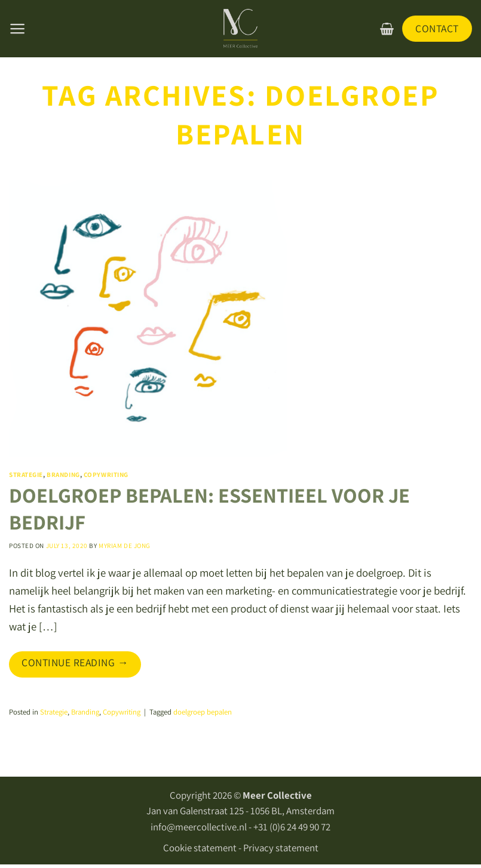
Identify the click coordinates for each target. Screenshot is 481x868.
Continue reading (75, 663)
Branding (63, 475)
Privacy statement (281, 848)
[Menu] (17, 29)
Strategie (26, 475)
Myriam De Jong (125, 546)
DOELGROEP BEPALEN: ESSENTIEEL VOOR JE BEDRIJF (209, 509)
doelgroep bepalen (203, 712)
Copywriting (106, 475)
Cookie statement (200, 848)
